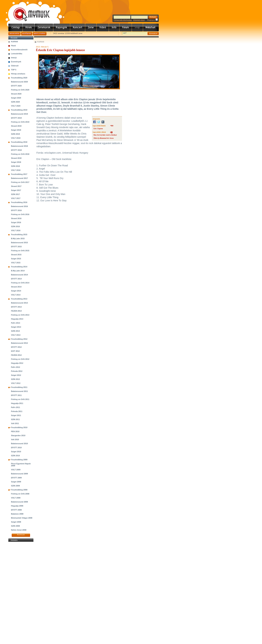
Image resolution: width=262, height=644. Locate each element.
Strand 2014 (16, 287)
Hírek (29, 27)
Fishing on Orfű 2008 (20, 494)
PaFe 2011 (16, 407)
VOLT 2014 (16, 295)
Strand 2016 (16, 218)
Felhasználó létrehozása (123, 20)
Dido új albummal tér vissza (104, 138)
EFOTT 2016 (16, 210)
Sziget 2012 (16, 375)
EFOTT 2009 (16, 478)
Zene (91, 27)
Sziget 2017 (16, 190)
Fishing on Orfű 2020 (20, 90)
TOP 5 (14, 70)
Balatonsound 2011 (19, 391)
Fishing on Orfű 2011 (20, 399)
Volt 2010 (15, 439)
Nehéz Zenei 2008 (19, 530)
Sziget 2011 (16, 415)
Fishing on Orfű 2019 (20, 122)
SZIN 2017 (15, 194)
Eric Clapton (98, 129)
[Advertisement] (21, 593)
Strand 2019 (16, 126)
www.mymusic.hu (29, 11)
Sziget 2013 (16, 327)
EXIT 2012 (15, 351)
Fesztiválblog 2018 (19, 142)
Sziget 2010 (16, 452)
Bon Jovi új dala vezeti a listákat (105, 135)
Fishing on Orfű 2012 (20, 359)
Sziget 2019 (16, 130)
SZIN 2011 (15, 419)
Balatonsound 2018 (19, 146)
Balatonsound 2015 (19, 243)
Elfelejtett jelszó (139, 20)
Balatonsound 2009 (19, 474)
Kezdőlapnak (27, 34)
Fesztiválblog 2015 (19, 234)
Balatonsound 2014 (19, 275)
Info (114, 27)
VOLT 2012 (16, 383)
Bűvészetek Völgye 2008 (22, 518)
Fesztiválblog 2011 (19, 387)
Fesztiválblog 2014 (19, 267)
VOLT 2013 (16, 335)
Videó (103, 27)
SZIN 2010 (15, 456)
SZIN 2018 (15, 166)
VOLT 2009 (16, 470)
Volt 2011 (15, 423)
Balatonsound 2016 (19, 206)
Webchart (151, 27)
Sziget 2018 (16, 162)
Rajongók (62, 27)
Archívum (21, 535)
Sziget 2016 (16, 222)
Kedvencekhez (14, 34)
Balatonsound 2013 (19, 303)
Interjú (14, 58)
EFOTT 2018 (16, 150)
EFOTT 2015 (16, 247)
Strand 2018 (16, 158)
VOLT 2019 (16, 138)
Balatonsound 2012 (19, 343)
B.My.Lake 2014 (18, 271)
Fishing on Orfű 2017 (20, 182)
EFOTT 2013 (16, 307)
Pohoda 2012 (17, 371)
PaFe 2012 (16, 367)
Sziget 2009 (16, 482)
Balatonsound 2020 (19, 82)
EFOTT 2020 (16, 86)
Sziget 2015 (16, 259)
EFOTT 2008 (16, 510)
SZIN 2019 (15, 134)
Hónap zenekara (18, 74)
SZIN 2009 (15, 486)
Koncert (78, 27)
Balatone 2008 (17, 514)
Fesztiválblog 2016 (19, 202)
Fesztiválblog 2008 (19, 490)
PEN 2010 (15, 431)
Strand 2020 (16, 94)
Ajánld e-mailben (40, 34)
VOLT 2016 (16, 230)
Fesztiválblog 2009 (19, 460)
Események (16, 62)
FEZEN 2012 (16, 355)
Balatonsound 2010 (19, 444)
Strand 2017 (16, 186)
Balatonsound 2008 (19, 502)
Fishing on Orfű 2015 (20, 251)
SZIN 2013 (15, 331)
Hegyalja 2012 (17, 363)
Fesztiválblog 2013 (19, 299)
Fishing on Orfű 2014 (20, 283)
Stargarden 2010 (18, 435)
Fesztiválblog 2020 (19, 78)
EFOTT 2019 (16, 118)
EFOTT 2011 (16, 395)
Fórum (126, 27)
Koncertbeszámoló (19, 50)
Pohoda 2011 (17, 411)
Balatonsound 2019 (19, 114)
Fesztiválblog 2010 (19, 427)
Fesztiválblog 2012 (19, 339)
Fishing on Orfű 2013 (20, 315)
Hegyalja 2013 (17, 319)
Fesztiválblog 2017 (19, 174)
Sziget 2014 (16, 291)
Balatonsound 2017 (19, 178)
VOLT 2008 (16, 498)
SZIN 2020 (15, 102)
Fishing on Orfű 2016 (20, 214)
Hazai (13, 46)
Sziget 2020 (16, 98)
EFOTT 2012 (16, 347)
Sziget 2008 (16, 522)
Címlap (16, 27)
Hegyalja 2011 (17, 403)
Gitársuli (15, 66)
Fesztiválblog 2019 (19, 110)
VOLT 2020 (16, 106)
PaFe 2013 (16, 323)
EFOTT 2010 (16, 448)
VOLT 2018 (16, 170)
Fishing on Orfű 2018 (20, 154)
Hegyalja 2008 (17, 506)
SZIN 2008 (15, 526)
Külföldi (14, 42)
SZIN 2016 (15, 226)
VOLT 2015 (16, 263)
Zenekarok (44, 27)
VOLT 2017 (16, 198)
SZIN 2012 (15, 379)
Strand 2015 (16, 255)
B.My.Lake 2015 (18, 239)
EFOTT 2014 (16, 279)
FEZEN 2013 (16, 311)
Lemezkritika (17, 54)
